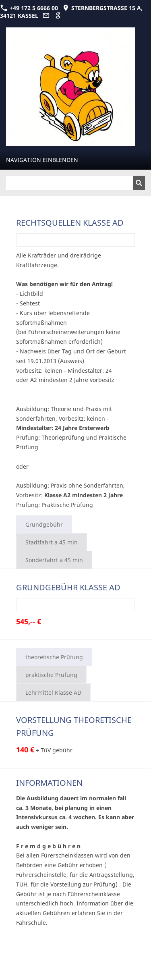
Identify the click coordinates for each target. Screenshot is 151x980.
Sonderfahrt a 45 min (54, 560)
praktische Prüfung (51, 675)
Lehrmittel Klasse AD (53, 692)
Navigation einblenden (42, 160)
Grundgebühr (44, 524)
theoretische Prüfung (54, 657)
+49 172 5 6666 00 (29, 8)
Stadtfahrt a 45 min (52, 542)
